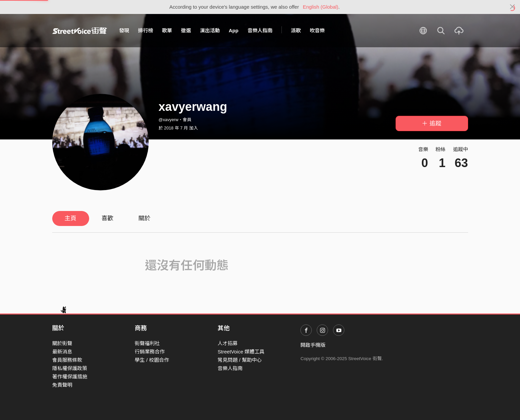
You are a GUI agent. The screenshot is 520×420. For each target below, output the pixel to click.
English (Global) (321, 7)
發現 (124, 30)
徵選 (186, 30)
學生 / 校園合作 (152, 360)
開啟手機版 (313, 345)
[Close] (513, 7)
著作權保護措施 (70, 377)
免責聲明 (62, 385)
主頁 (71, 218)
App (234, 30)
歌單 (167, 30)
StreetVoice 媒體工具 (241, 352)
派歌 (296, 30)
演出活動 (210, 30)
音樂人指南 (260, 30)
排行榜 (146, 30)
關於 (144, 218)
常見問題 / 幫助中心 (240, 360)
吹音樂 (317, 30)
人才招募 (228, 343)
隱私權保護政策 (70, 368)
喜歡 (107, 218)
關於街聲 (62, 343)
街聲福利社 (147, 343)
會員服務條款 (67, 360)
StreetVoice (80, 31)
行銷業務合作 (150, 352)
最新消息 (62, 352)
